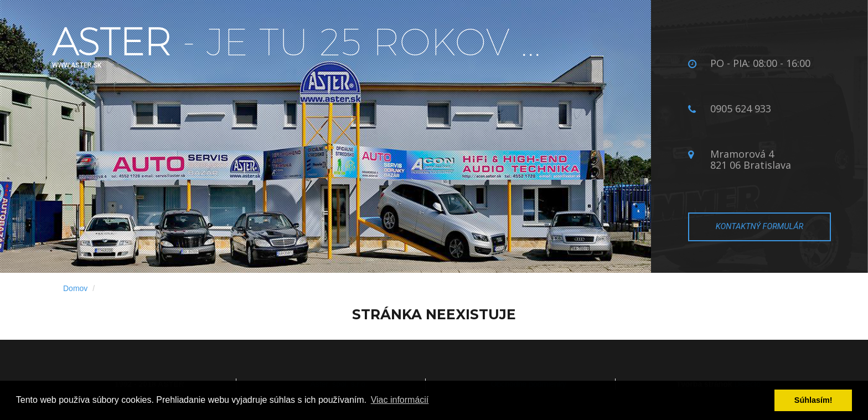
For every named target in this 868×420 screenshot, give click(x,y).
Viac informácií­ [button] (400, 400)
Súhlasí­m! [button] (813, 400)
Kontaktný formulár (759, 226)
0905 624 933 (741, 108)
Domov (75, 288)
